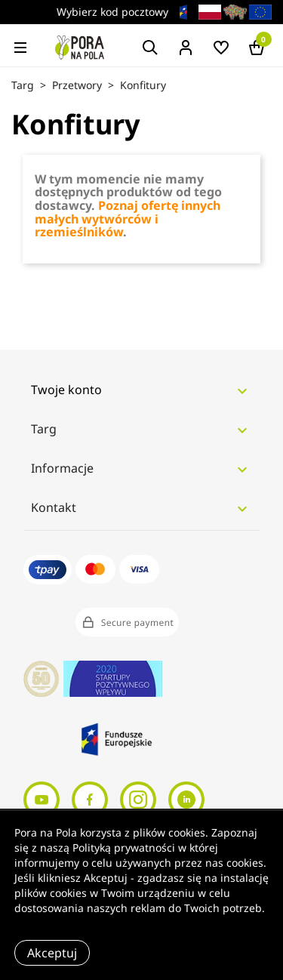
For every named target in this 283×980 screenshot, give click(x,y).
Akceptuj (52, 953)
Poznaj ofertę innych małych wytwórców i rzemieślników (128, 219)
